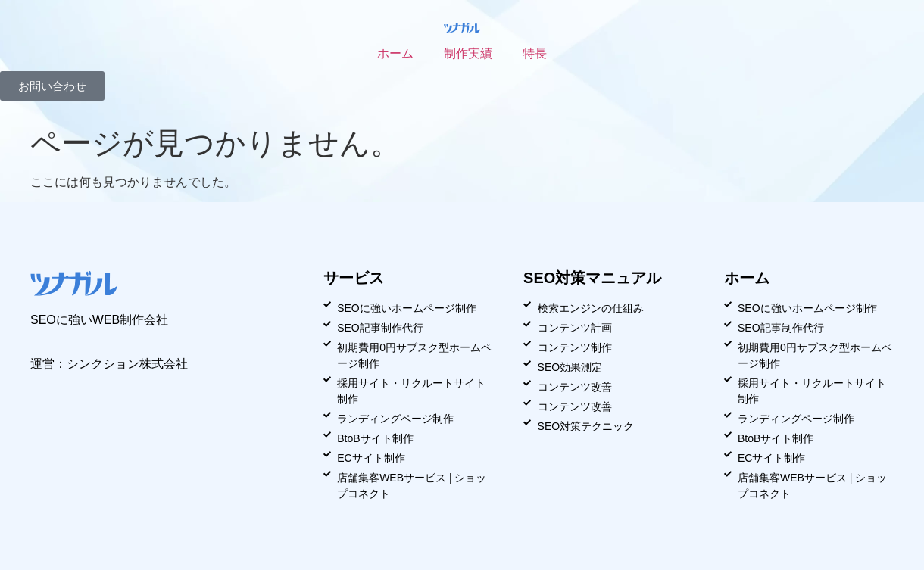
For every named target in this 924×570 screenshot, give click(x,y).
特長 (535, 53)
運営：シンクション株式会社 (109, 364)
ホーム (395, 53)
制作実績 (468, 53)
